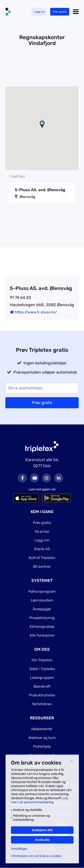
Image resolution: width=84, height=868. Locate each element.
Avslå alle (42, 840)
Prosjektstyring (42, 618)
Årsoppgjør (42, 609)
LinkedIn (59, 478)
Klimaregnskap (42, 627)
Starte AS (42, 549)
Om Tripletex (42, 660)
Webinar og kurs (42, 738)
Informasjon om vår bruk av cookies (36, 856)
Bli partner (42, 566)
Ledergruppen (42, 678)
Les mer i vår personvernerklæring (39, 800)
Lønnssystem (42, 600)
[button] (42, 124)
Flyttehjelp (42, 746)
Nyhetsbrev (42, 704)
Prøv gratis (60, 12)
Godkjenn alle (42, 830)
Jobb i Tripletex (42, 669)
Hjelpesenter (42, 729)
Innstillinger (19, 849)
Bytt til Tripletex (42, 558)
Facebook (22, 478)
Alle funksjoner (42, 635)
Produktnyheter (42, 695)
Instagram (47, 478)
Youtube (34, 478)
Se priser (42, 531)
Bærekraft (42, 686)
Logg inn (39, 12)
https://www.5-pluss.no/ (33, 312)
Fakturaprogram (42, 591)
